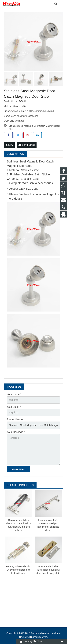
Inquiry (9, 145)
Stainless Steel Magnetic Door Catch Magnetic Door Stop (34, 126)
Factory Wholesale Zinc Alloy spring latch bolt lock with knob (19, 570)
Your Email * (14, 407)
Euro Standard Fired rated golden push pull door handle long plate (48, 570)
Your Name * (14, 394)
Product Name (15, 419)
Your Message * (16, 432)
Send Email (27, 145)
